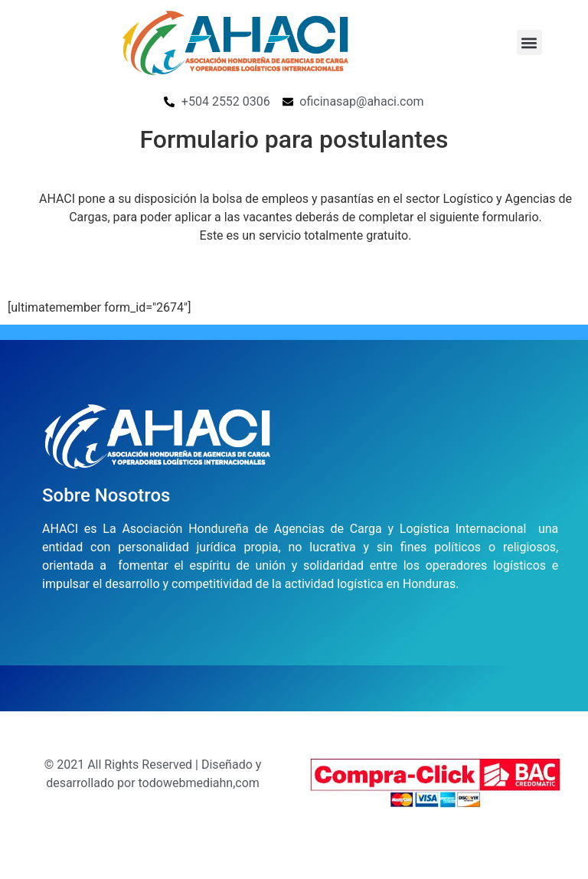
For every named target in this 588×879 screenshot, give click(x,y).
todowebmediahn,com (199, 783)
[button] (529, 42)
